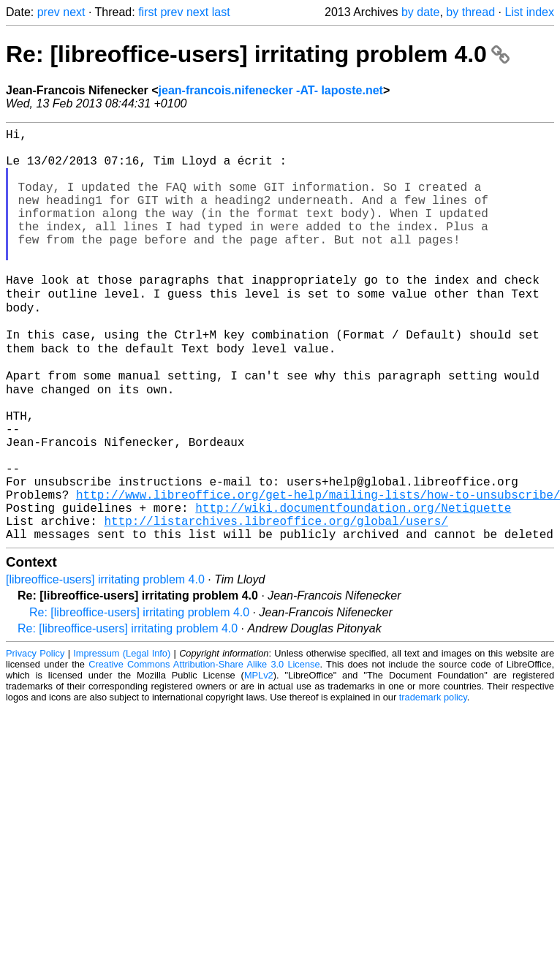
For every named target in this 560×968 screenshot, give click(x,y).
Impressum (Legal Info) (122, 739)
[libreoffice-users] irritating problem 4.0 (105, 665)
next (74, 12)
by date (420, 12)
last (221, 12)
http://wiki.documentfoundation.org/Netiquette (353, 587)
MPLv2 (259, 761)
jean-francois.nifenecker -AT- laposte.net (271, 90)
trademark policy (433, 783)
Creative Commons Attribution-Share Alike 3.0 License (204, 750)
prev (49, 12)
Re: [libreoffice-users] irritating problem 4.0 (258, 54)
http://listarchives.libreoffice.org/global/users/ (276, 603)
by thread (470, 12)
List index (529, 12)
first (148, 12)
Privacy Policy (35, 739)
